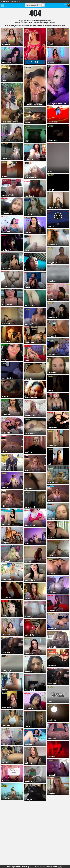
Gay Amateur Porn (16, 1)
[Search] (43, 5)
